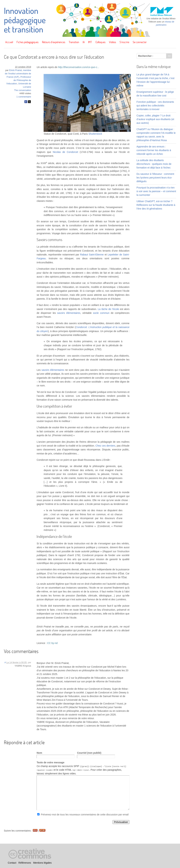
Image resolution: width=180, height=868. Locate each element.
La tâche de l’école (108, 309)
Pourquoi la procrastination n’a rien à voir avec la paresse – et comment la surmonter (156, 191)
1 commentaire (24, 97)
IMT (90, 42)
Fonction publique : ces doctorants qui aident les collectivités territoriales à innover (155, 106)
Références (25, 863)
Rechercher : (146, 56)
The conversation (23, 90)
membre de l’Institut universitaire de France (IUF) (18, 74)
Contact (12, 863)
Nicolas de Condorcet (65, 152)
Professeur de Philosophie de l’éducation (19, 80)
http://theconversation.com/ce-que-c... (79, 67)
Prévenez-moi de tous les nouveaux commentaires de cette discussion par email (85, 815)
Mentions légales (42, 863)
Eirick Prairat (15, 70)
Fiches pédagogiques (28, 42)
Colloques (100, 42)
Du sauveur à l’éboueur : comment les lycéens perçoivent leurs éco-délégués (155, 178)
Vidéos (112, 42)
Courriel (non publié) (89, 753)
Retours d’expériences (54, 42)
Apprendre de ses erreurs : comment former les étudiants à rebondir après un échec (154, 150)
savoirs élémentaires (69, 313)
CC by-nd (52, 643)
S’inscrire (124, 42)
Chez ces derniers (105, 446)
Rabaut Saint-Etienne (92, 255)
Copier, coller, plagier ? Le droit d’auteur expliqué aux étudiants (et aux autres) (155, 119)
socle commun (101, 313)
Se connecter (140, 42)
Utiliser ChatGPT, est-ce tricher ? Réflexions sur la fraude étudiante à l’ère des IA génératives (156, 205)
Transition (74, 42)
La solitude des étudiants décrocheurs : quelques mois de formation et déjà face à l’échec (154, 164)
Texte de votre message (50, 762)
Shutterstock (95, 134)
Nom (39, 753)
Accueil (9, 42)
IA (84, 42)
